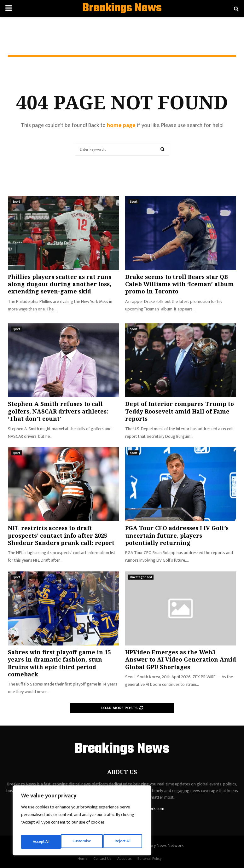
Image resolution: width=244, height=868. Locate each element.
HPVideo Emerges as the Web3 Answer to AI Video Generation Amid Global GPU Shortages (181, 660)
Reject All (83, 842)
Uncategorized (141, 577)
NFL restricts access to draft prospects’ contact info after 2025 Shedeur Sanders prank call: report (61, 535)
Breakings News (122, 9)
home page (121, 125)
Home (82, 859)
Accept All (123, 842)
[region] (82, 822)
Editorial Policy (150, 859)
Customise (41, 842)
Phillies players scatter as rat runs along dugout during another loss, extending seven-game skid (60, 284)
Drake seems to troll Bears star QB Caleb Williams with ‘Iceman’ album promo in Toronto (180, 284)
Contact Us (102, 859)
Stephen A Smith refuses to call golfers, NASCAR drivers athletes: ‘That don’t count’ (58, 411)
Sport (16, 202)
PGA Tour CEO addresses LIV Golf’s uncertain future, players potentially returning (177, 535)
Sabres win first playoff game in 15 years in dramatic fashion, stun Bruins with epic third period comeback (59, 663)
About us (124, 859)
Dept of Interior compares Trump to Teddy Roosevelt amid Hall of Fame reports (180, 411)
